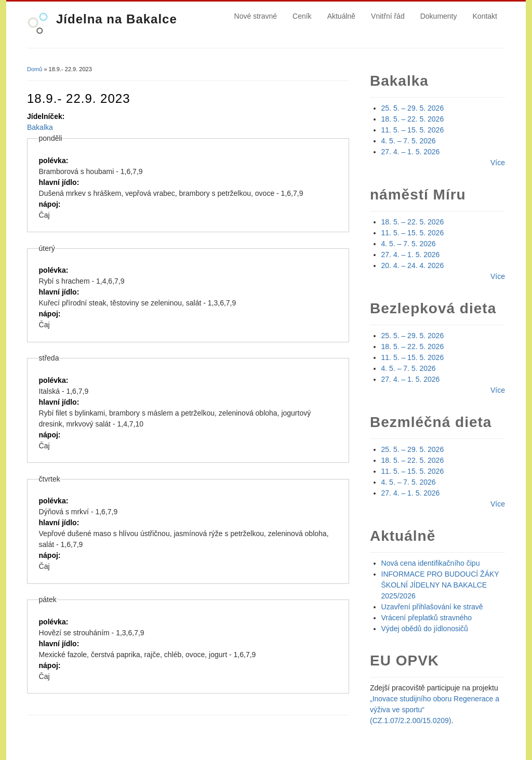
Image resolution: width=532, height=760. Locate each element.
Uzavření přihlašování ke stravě (432, 607)
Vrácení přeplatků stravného (427, 618)
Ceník (302, 16)
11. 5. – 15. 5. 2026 (413, 130)
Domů (35, 69)
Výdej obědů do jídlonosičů (425, 629)
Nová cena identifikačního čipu (431, 563)
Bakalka (40, 127)
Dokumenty (439, 16)
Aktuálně (341, 16)
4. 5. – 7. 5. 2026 (409, 141)
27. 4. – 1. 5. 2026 (411, 152)
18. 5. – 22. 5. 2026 (413, 119)
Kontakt (485, 16)
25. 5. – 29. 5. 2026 (413, 108)
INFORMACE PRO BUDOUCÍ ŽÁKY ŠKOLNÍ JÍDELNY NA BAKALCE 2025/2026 (440, 585)
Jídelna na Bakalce (117, 19)
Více (498, 163)
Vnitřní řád (388, 16)
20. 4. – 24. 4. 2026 (413, 265)
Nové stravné (256, 16)
